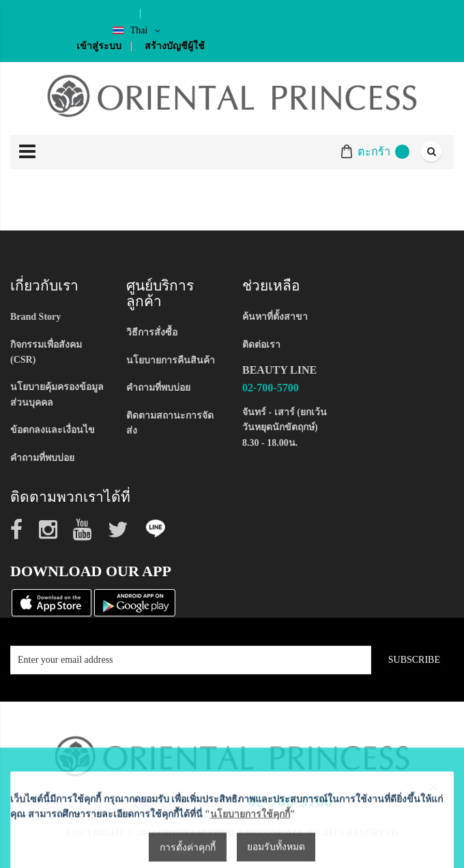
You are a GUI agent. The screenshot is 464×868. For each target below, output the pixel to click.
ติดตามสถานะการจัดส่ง (170, 423)
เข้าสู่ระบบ (99, 46)
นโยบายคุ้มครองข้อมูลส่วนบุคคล (57, 394)
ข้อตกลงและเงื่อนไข (53, 430)
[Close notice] (433, 835)
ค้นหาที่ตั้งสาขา (275, 317)
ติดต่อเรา (261, 345)
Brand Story (35, 317)
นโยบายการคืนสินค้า (171, 360)
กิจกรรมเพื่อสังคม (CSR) (46, 352)
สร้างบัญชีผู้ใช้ (175, 46)
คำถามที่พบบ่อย (42, 458)
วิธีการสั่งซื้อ (152, 332)
